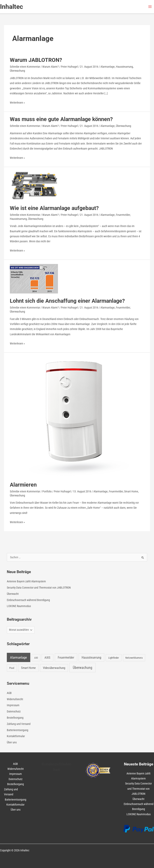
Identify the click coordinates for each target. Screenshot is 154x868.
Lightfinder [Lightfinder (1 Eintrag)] (114, 658)
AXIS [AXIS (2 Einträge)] (47, 658)
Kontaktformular (16, 736)
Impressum (13, 705)
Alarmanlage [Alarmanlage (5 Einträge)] (18, 657)
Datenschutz (14, 711)
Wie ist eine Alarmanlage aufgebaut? (54, 208)
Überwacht (13, 594)
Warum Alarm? (51, 67)
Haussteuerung (124, 67)
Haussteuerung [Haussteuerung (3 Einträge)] (91, 658)
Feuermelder (123, 215)
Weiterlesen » (17, 103)
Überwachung (17, 71)
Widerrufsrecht (15, 699)
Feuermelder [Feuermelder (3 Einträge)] (66, 658)
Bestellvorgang (15, 718)
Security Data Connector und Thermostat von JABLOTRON (39, 588)
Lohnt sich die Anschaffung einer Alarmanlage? (67, 301)
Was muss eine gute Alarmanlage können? (61, 119)
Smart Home (131, 491)
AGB (9, 693)
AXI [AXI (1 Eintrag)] (36, 658)
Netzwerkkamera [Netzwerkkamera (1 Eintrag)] (134, 658)
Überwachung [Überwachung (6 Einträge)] (83, 668)
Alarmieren (23, 485)
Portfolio (47, 491)
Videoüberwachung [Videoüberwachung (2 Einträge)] (54, 668)
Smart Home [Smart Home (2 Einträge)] (28, 668)
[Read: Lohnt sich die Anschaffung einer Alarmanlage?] (34, 278)
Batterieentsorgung (18, 730)
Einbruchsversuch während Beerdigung (28, 600)
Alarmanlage (108, 67)
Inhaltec (12, 7)
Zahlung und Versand (19, 724)
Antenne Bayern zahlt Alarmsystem (26, 581)
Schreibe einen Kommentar (25, 67)
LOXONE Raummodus (19, 606)
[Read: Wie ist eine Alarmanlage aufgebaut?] (34, 185)
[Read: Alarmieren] (73, 417)
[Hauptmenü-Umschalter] (150, 7)
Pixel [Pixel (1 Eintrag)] (12, 668)
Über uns (12, 742)
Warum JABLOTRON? (36, 60)
